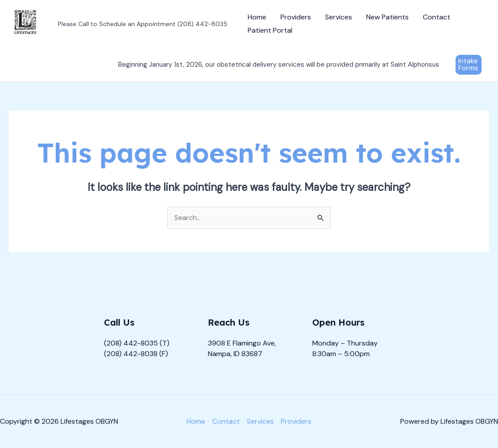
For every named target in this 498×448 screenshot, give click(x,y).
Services (339, 17)
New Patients (387, 17)
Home (257, 17)
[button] (469, 65)
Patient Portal (270, 30)
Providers (296, 17)
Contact (437, 17)
